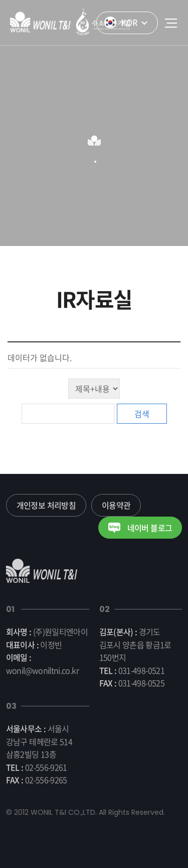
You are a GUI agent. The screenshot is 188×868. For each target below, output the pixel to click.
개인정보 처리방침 (46, 505)
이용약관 (116, 505)
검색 (142, 414)
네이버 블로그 (140, 528)
